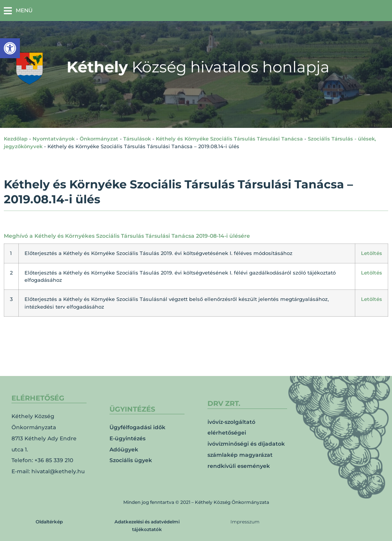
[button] (18, 11)
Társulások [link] (137, 139)
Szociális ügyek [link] (131, 460)
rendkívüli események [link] (239, 466)
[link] (10, 48)
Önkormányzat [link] (99, 139)
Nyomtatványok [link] (54, 139)
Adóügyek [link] (124, 449)
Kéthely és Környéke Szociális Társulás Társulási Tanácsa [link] (229, 139)
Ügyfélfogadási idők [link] (137, 427)
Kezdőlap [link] (16, 139)
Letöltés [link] (372, 253)
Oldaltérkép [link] (49, 522)
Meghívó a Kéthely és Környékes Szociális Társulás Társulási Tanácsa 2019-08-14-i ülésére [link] (127, 236)
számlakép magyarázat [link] (240, 455)
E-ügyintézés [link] (127, 438)
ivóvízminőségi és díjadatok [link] (246, 444)
